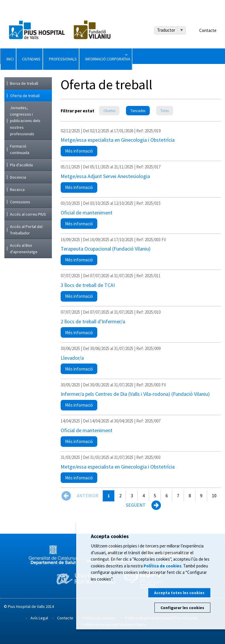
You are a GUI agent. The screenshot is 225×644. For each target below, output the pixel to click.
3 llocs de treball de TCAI (88, 285)
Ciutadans (59, 56)
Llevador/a (72, 358)
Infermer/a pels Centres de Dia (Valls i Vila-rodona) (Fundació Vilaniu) (135, 394)
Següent (136, 505)
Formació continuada (20, 149)
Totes (165, 111)
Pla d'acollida (21, 165)
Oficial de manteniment (87, 213)
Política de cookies (162, 566)
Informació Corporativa (182, 56)
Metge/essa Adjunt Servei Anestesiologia (105, 176)
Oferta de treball (25, 96)
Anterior (88, 496)
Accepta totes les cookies (179, 593)
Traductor (166, 30)
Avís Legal (39, 618)
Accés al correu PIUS (28, 214)
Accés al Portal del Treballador (26, 230)
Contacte (208, 30)
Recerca (17, 190)
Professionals (112, 56)
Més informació (81, 152)
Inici (18, 56)
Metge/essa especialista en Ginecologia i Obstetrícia (118, 140)
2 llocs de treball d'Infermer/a (93, 321)
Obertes (109, 111)
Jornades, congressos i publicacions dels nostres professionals (25, 121)
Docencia (18, 177)
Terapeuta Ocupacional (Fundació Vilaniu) (106, 249)
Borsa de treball (24, 83)
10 (214, 496)
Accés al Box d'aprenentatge (24, 249)
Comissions (20, 202)
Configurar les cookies (182, 608)
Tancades (138, 111)
